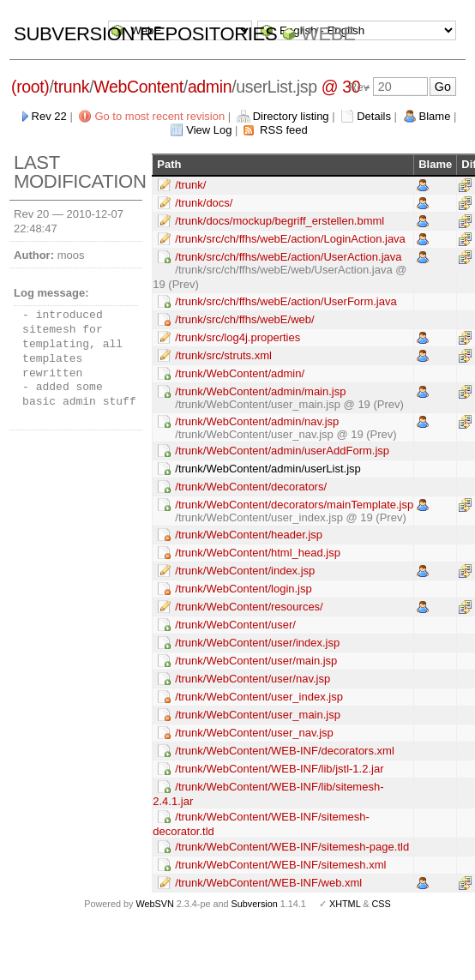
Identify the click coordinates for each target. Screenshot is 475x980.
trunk (72, 87)
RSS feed (284, 130)
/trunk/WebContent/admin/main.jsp (260, 391)
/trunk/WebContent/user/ (235, 625)
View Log (209, 130)
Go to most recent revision (159, 116)
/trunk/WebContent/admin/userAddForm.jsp (282, 451)
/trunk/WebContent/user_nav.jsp (254, 733)
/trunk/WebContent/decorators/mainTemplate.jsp (294, 505)
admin (210, 87)
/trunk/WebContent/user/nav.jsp (253, 679)
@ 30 (341, 87)
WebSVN (154, 904)
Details (374, 116)
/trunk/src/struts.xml (223, 355)
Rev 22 (49, 116)
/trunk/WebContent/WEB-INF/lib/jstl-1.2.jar (279, 769)
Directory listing (291, 116)
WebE (328, 34)
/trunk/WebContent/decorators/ (251, 487)
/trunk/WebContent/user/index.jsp (257, 643)
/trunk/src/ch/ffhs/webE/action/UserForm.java (286, 301)
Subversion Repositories (145, 34)
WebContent (138, 87)
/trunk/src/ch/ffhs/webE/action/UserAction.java (288, 257)
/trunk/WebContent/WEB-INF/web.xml (268, 883)
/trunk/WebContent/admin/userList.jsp (268, 469)
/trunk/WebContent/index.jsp (245, 571)
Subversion (255, 904)
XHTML (345, 904)
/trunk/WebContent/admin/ (240, 373)
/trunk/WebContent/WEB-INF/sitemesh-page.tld (292, 847)
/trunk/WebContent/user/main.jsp (256, 661)
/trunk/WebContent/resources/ (249, 607)
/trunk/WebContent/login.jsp (243, 589)
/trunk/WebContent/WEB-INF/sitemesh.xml (280, 865)
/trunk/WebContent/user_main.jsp (258, 715)
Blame (435, 116)
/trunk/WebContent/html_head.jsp (258, 553)
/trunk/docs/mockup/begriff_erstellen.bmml (280, 221)
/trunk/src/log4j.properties (237, 337)
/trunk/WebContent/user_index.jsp (259, 697)
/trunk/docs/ (204, 203)
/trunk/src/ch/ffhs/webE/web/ (244, 319)
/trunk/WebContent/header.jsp (249, 535)
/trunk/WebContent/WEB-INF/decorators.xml (285, 751)
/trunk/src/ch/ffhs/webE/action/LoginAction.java (290, 239)
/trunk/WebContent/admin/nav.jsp (257, 421)
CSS (382, 904)
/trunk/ (190, 185)
